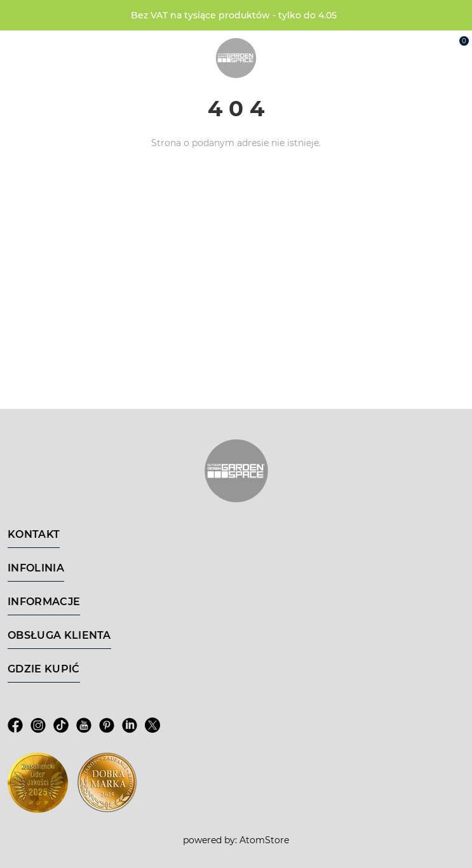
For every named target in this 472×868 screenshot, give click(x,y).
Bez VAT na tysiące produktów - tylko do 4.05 (234, 15)
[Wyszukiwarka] (400, 46)
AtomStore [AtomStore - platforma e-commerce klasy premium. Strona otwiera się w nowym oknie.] (264, 840)
